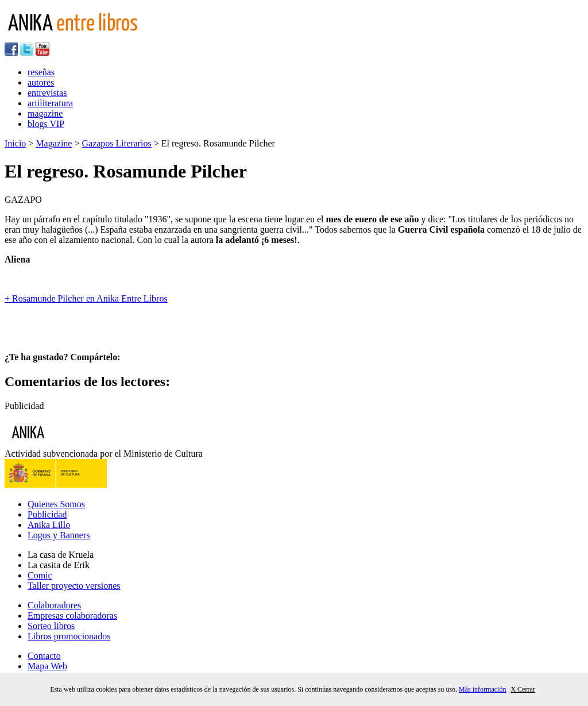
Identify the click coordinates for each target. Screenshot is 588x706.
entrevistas (47, 93)
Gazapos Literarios (116, 143)
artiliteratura (50, 103)
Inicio (15, 143)
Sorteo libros (51, 626)
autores (41, 82)
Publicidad (47, 514)
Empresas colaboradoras (72, 616)
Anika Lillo (49, 525)
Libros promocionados (69, 636)
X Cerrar (523, 689)
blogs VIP (46, 124)
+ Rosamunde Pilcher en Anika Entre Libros (86, 298)
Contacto (44, 656)
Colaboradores (54, 605)
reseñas (41, 72)
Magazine (54, 143)
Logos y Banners (59, 535)
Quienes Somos (56, 504)
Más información (482, 689)
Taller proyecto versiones (74, 586)
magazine (45, 113)
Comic (40, 575)
